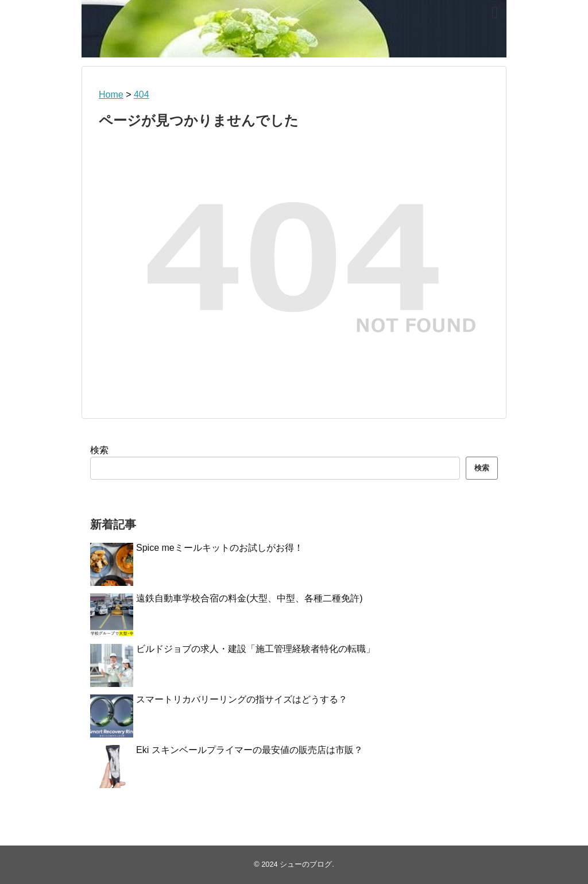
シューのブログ (306, 864)
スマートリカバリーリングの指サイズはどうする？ (242, 699)
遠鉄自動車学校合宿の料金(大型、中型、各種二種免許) (249, 598)
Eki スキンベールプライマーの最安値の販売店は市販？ (249, 750)
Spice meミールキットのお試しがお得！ (220, 548)
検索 (99, 450)
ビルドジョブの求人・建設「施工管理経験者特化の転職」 (256, 649)
